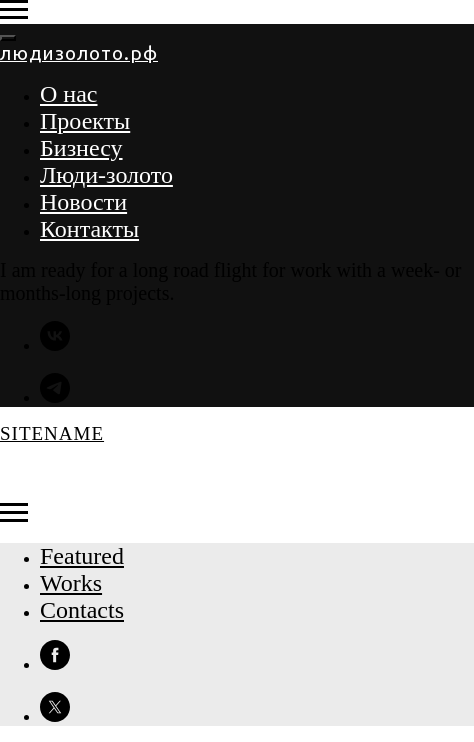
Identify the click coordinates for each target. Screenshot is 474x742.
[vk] (55, 345)
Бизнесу (81, 148)
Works (71, 583)
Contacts (82, 610)
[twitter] (55, 716)
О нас (68, 94)
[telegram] (55, 397)
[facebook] (55, 664)
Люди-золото (106, 175)
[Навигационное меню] (14, 10)
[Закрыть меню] (8, 38)
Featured (82, 556)
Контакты (89, 229)
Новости (83, 202)
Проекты (85, 121)
